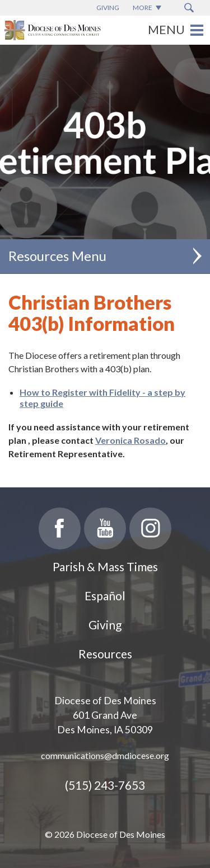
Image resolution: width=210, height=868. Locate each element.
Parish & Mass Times (105, 566)
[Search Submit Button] (189, 8)
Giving (105, 625)
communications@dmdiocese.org (105, 755)
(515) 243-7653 (105, 785)
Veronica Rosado (130, 440)
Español (105, 596)
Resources (105, 654)
